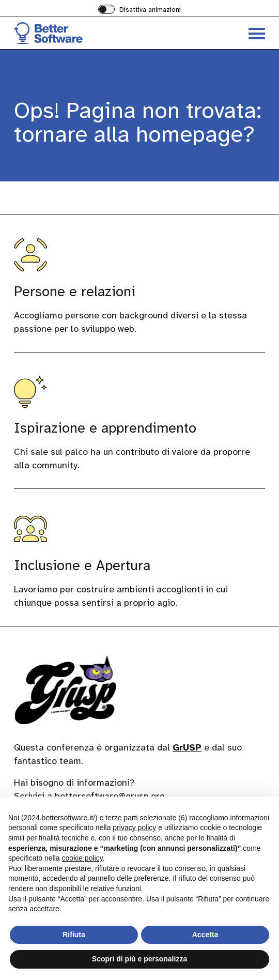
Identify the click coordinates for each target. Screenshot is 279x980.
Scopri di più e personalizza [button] (139, 959)
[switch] (139, 10)
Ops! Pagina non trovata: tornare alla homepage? (138, 122)
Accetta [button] (205, 935)
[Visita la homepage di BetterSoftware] (77, 33)
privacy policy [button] (134, 828)
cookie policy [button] (82, 858)
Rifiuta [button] (74, 935)
